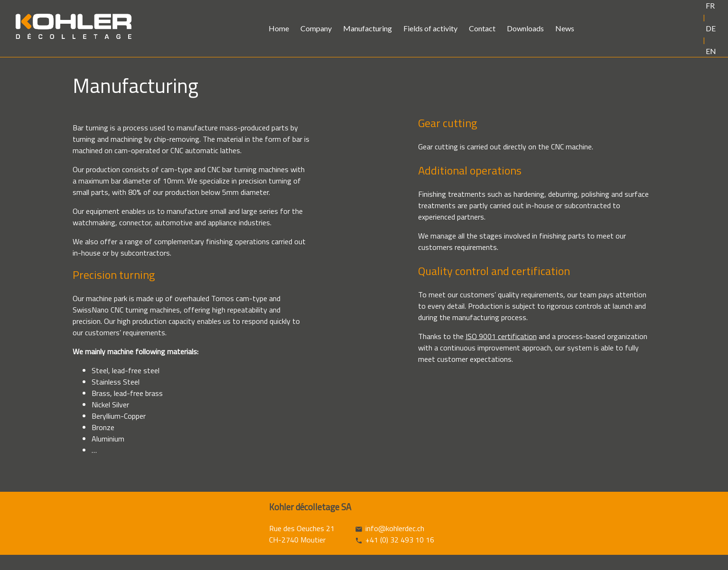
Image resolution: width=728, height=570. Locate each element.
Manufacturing (368, 28)
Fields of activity (430, 28)
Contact (482, 28)
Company (316, 28)
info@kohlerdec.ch (395, 528)
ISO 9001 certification (501, 336)
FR (710, 5)
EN (711, 51)
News (565, 28)
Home (279, 28)
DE (711, 28)
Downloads (525, 28)
